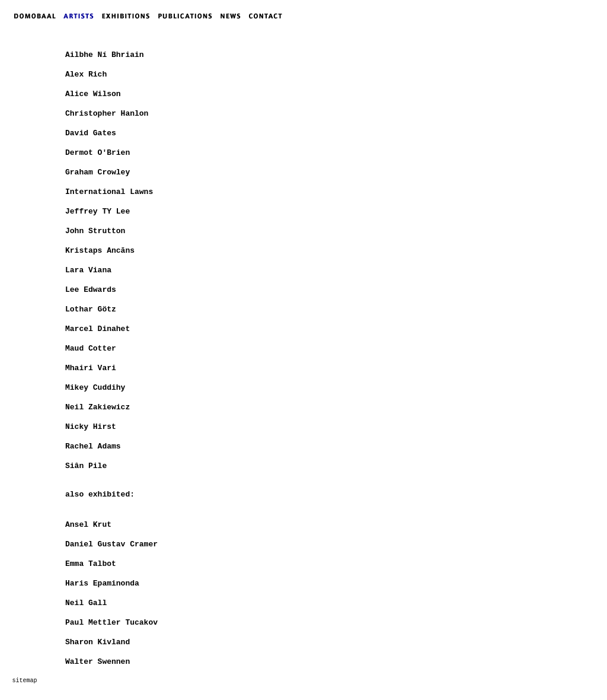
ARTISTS (81, 16)
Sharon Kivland (98, 642)
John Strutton (95, 231)
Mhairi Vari (91, 368)
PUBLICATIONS (189, 16)
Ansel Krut (88, 525)
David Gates (91, 133)
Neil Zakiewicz (98, 407)
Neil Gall (86, 603)
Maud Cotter (91, 349)
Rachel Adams (93, 446)
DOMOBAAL (31, 16)
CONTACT (268, 16)
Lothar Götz (91, 309)
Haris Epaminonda (102, 583)
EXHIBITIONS (128, 16)
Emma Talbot (91, 564)
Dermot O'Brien (98, 153)
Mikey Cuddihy (95, 388)
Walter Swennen (98, 662)
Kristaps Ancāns (100, 251)
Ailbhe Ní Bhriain (105, 55)
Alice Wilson (93, 94)
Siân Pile (86, 466)
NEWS (234, 16)
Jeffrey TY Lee (98, 211)
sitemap (24, 681)
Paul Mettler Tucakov (111, 623)
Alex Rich (86, 74)
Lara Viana (88, 270)
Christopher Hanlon (107, 114)
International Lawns (109, 192)
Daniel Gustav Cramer (111, 544)
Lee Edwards (91, 290)
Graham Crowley (98, 172)
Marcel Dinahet (98, 329)
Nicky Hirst (91, 427)
